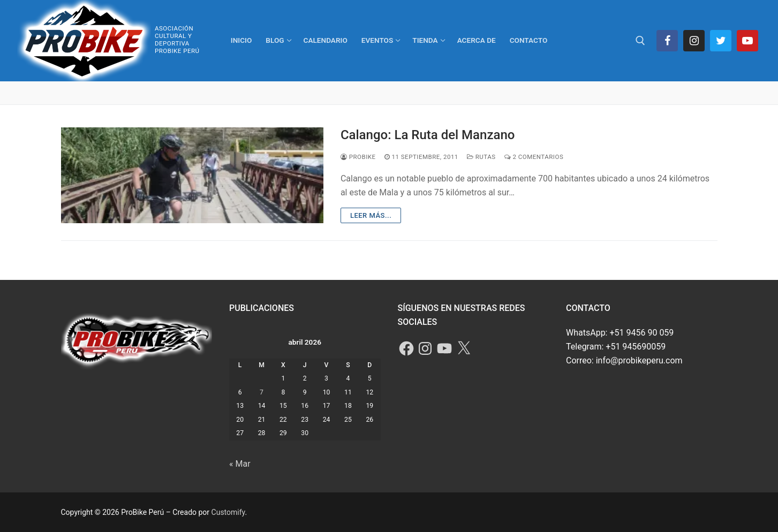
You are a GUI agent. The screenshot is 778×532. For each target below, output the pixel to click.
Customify (228, 512)
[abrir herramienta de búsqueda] (640, 41)
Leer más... (371, 215)
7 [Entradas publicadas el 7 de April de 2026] (262, 392)
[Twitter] (721, 41)
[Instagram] (694, 41)
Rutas (481, 157)
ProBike (358, 157)
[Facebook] (667, 41)
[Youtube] (747, 41)
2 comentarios (534, 157)
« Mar (240, 464)
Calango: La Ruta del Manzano (428, 135)
